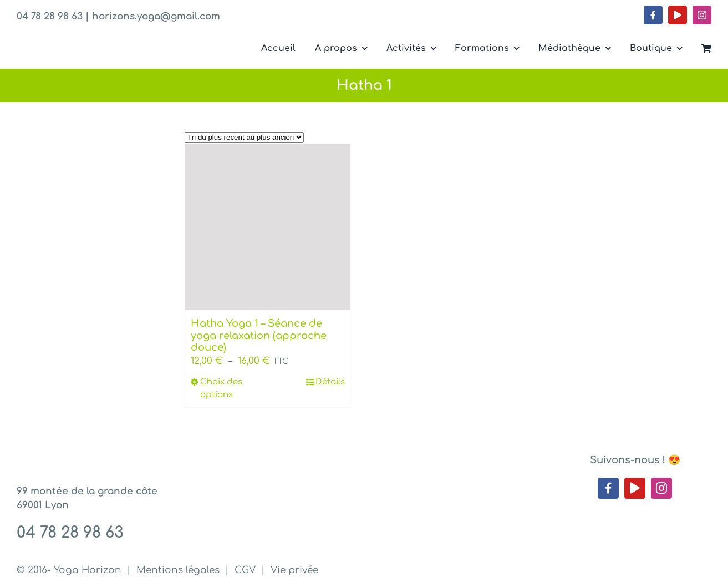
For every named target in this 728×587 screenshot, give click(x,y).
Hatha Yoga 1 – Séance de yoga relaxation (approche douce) (259, 335)
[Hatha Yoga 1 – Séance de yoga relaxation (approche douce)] (268, 227)
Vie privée (294, 570)
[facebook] (653, 15)
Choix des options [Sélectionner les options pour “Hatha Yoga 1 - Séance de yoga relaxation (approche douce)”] (221, 388)
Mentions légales (178, 570)
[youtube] (678, 15)
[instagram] (702, 15)
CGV (245, 570)
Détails (330, 382)
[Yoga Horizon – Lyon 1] (93, 38)
